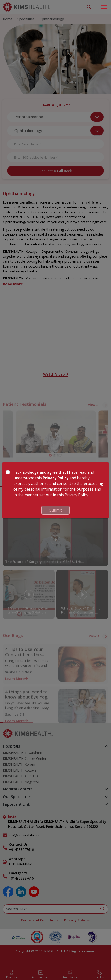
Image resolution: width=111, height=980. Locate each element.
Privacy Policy (56, 478)
